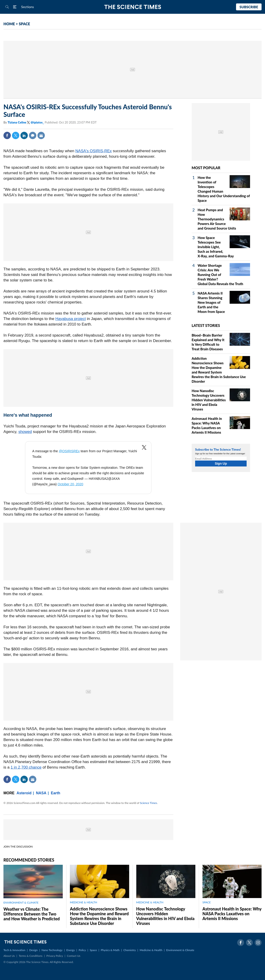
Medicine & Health (151, 950)
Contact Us (74, 956)
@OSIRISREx (69, 451)
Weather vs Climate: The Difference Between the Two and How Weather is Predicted (32, 914)
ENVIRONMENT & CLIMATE (21, 903)
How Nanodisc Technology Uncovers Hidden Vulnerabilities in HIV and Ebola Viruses (209, 400)
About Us (9, 956)
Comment (33, 135)
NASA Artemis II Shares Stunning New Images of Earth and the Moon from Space (211, 302)
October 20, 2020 (71, 484)
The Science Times (132, 7)
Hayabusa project (71, 319)
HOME (9, 24)
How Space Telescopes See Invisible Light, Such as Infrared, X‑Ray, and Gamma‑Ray (216, 247)
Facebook (7, 135)
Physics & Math (110, 950)
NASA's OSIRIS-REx (94, 151)
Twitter (16, 135)
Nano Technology (52, 950)
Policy (82, 950)
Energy (71, 950)
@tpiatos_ (37, 122)
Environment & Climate (180, 950)
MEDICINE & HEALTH (83, 902)
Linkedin (24, 135)
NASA (41, 793)
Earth (56, 793)
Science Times (148, 803)
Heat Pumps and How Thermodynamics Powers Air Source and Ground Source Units (217, 219)
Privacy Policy (55, 956)
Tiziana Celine (17, 122)
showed (25, 432)
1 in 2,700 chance (26, 767)
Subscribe (249, 7)
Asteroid (24, 793)
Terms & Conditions (30, 956)
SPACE (24, 24)
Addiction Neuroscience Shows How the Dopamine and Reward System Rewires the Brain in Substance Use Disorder (99, 916)
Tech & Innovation (14, 950)
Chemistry (130, 950)
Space (93, 950)
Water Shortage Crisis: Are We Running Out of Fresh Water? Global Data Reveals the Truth (220, 275)
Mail (41, 135)
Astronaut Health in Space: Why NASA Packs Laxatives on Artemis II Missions (232, 914)
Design (33, 950)
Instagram (258, 943)
